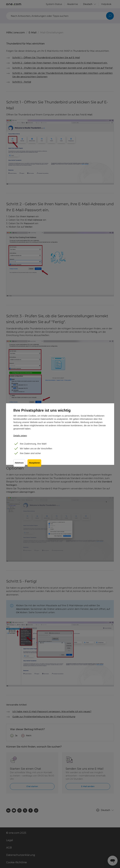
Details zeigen (20, 436)
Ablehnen (19, 463)
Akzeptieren (34, 463)
